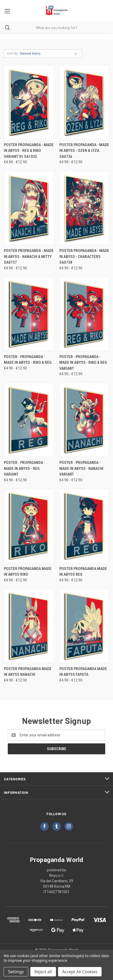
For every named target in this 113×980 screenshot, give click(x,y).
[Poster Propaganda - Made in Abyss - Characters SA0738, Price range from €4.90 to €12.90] (84, 208)
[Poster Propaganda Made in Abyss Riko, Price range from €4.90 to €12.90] (29, 526)
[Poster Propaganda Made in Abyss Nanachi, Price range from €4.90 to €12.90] (29, 626)
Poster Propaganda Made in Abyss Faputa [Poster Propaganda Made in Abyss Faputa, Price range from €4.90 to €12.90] (83, 672)
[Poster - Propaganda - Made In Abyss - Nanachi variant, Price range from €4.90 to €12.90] (84, 420)
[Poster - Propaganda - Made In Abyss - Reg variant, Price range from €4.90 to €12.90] (29, 420)
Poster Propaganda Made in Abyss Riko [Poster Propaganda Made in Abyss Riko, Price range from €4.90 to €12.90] (28, 572)
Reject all (43, 972)
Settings (16, 972)
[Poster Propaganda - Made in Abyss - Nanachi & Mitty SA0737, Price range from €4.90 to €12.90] (29, 208)
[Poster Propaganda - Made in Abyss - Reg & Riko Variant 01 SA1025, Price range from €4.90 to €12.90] (29, 102)
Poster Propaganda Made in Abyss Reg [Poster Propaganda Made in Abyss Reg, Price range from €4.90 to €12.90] (83, 572)
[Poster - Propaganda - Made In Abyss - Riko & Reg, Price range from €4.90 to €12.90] (29, 314)
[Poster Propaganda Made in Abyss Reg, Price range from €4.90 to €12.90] (84, 526)
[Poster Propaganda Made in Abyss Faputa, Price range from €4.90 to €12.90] (84, 626)
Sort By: (13, 53)
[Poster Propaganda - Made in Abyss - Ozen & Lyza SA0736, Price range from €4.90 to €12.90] (84, 102)
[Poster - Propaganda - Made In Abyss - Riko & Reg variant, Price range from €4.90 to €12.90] (84, 314)
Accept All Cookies (80, 972)
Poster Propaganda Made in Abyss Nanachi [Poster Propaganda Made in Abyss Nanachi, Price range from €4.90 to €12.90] (28, 672)
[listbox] (50, 54)
